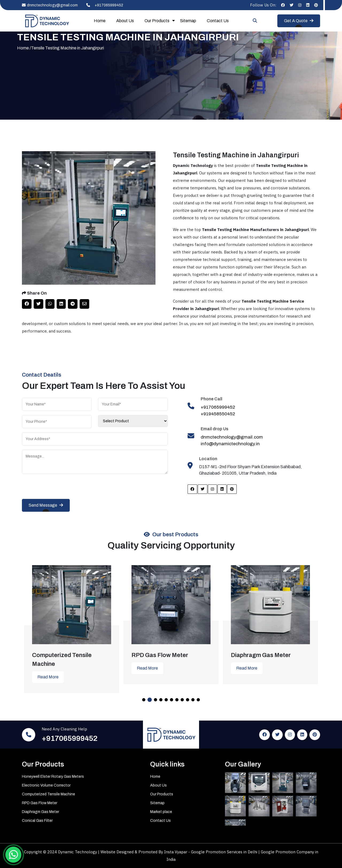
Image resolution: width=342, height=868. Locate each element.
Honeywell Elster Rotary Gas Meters (53, 777)
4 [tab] (161, 700)
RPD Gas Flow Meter (40, 803)
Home (100, 21)
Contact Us (218, 21)
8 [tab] (182, 700)
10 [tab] (193, 700)
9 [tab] (188, 700)
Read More (48, 677)
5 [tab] (166, 700)
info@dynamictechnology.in (230, 444)
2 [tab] (150, 700)
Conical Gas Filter (37, 821)
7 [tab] (177, 700)
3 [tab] (156, 700)
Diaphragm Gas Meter (40, 812)
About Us (125, 21)
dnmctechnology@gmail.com (50, 5)
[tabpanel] (72, 625)
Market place (161, 812)
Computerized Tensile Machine (48, 794)
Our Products (157, 21)
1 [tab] (144, 700)
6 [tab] (172, 700)
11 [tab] (198, 700)
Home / (24, 48)
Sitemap (188, 21)
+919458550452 (218, 414)
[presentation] (63, 488)
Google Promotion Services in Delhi (225, 852)
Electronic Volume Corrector (46, 785)
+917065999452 (103, 5)
